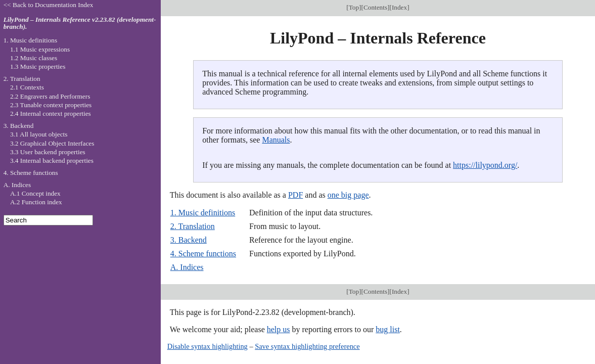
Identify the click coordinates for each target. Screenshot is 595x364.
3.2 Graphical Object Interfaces (52, 143)
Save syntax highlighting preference (307, 346)
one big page (348, 195)
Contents (375, 7)
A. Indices (187, 267)
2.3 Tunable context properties (51, 105)
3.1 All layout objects (39, 134)
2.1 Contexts (27, 87)
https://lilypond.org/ (485, 165)
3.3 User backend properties (48, 152)
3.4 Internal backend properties (52, 161)
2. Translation (193, 226)
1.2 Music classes (34, 58)
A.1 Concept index (35, 193)
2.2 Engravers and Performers (50, 96)
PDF (295, 195)
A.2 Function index (36, 202)
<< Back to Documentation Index (49, 5)
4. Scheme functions (203, 254)
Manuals (276, 140)
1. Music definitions (203, 213)
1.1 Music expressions (40, 49)
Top (354, 7)
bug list (388, 329)
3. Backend (189, 240)
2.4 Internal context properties (51, 113)
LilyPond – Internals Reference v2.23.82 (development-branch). (80, 23)
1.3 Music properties (38, 66)
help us (279, 329)
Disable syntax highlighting (208, 346)
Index (399, 7)
